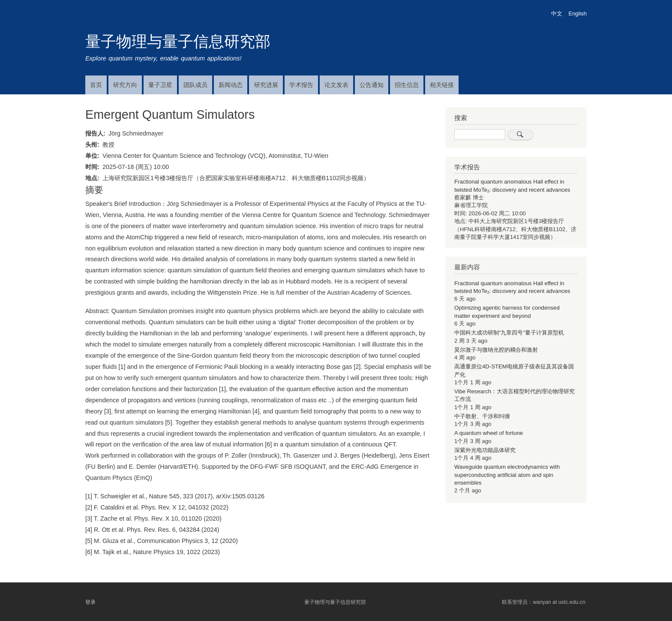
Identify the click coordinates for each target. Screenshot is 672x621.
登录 (90, 602)
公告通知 (372, 85)
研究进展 (266, 85)
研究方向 (125, 85)
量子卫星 (160, 85)
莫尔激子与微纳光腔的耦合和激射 (496, 350)
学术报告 (301, 85)
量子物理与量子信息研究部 (178, 41)
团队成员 (195, 85)
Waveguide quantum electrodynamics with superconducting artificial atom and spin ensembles (507, 475)
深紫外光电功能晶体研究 (485, 450)
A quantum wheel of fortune (489, 433)
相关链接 (442, 85)
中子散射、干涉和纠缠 (482, 416)
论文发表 (336, 85)
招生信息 (407, 85)
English (578, 14)
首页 (96, 85)
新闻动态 (231, 85)
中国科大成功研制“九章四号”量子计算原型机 (509, 333)
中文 (557, 14)
